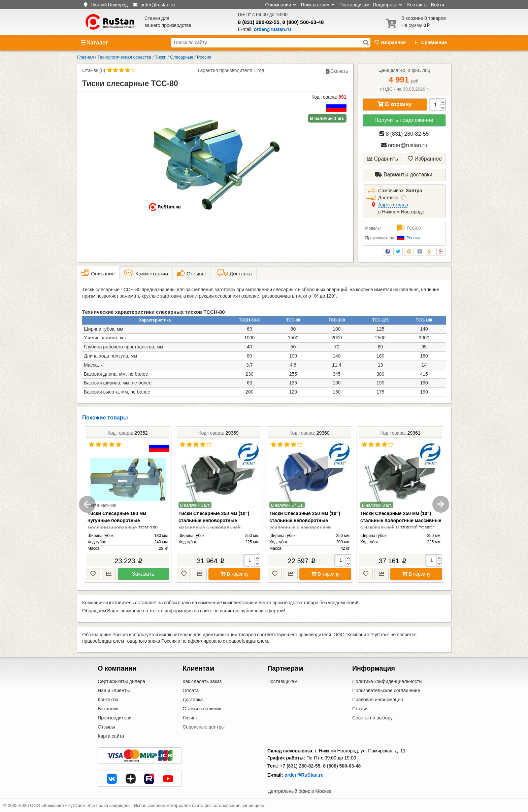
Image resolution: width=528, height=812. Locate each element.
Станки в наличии (202, 709)
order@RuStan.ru (304, 775)
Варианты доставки (404, 175)
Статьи (360, 709)
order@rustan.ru (404, 145)
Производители (114, 718)
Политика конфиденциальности (387, 681)
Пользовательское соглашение (386, 690)
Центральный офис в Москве (299, 791)
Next (441, 504)
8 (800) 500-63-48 (303, 22)
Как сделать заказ (202, 681)
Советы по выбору (372, 718)
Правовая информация (378, 700)
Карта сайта (111, 736)
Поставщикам (355, 5)
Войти (438, 5)
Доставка (193, 700)
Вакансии (108, 709)
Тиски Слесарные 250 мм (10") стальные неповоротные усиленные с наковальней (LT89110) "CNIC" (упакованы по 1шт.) (307, 528)
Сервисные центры (204, 727)
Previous (87, 504)
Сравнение (431, 42)
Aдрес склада (393, 205)
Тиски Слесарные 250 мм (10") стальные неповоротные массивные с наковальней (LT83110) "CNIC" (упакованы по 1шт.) (216, 528)
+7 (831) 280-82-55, (301, 766)
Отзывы (106, 727)
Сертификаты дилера (121, 681)
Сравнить (383, 159)
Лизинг (190, 718)
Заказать (143, 574)
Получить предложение (404, 120)
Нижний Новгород (109, 5)
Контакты (417, 5)
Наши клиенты (114, 690)
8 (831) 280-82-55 (259, 22)
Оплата (191, 690)
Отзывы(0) (94, 70)
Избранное (391, 42)
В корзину (395, 104)
